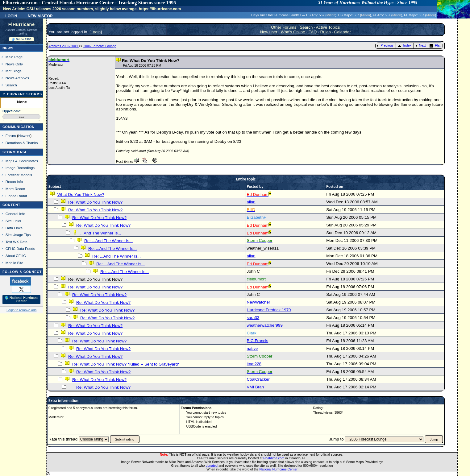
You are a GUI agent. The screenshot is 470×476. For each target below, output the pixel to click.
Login (11, 15)
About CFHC (16, 256)
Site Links (13, 221)
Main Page (14, 57)
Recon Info (14, 182)
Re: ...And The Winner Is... (108, 241)
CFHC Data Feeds (20, 248)
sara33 (253, 318)
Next (421, 45)
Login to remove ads (21, 310)
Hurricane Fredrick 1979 (269, 310)
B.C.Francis (258, 341)
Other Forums (284, 27)
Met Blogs (14, 71)
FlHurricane (22, 24)
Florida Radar (17, 196)
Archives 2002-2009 (64, 46)
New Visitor (40, 15)
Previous (385, 45)
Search (11, 85)
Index (404, 45)
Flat (435, 45)
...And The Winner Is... (101, 233)
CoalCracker (258, 379)
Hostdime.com (274, 458)
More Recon (15, 189)
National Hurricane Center (279, 469)
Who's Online (293, 32)
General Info (15, 214)
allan (251, 202)
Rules (326, 32)
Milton (331, 15)
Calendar (343, 32)
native (252, 348)
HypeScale (11, 111)
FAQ (313, 32)
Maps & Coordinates (22, 161)
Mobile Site (15, 263)
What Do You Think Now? (81, 195)
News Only (14, 64)
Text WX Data (17, 242)
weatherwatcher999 (265, 325)
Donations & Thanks (22, 143)
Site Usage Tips (18, 235)
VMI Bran (256, 387)
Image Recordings (20, 168)
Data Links (14, 228)
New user (268, 32)
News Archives (17, 78)
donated (212, 466)
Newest (24, 136)
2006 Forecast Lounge (100, 46)
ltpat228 (254, 364)
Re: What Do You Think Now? (95, 202)
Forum (11, 136)
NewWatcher (259, 302)
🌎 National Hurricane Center (22, 300)
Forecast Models (19, 175)
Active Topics (328, 27)
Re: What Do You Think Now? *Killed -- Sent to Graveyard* (126, 364)
